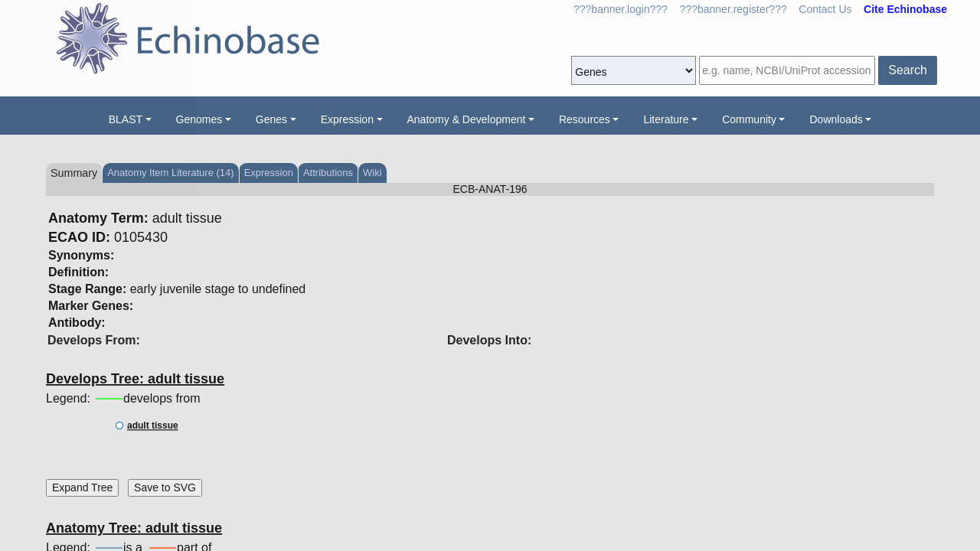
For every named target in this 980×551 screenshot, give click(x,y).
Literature (666, 119)
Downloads (836, 119)
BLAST (126, 119)
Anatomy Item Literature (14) (170, 173)
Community (749, 119)
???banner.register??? (733, 9)
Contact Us (825, 9)
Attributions (328, 173)
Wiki (372, 173)
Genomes (199, 119)
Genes (271, 119)
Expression (347, 119)
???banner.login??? (621, 9)
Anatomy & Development (467, 119)
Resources (585, 119)
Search (908, 70)
